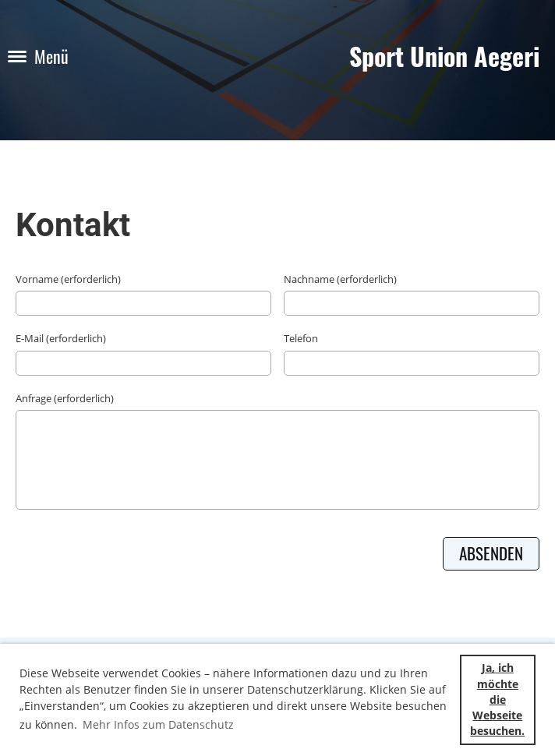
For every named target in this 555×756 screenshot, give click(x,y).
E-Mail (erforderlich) (61, 338)
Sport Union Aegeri (444, 57)
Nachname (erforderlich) (340, 279)
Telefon (301, 338)
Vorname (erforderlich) (68, 279)
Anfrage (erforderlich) (65, 398)
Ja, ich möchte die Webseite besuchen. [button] (497, 699)
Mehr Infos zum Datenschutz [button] (158, 724)
